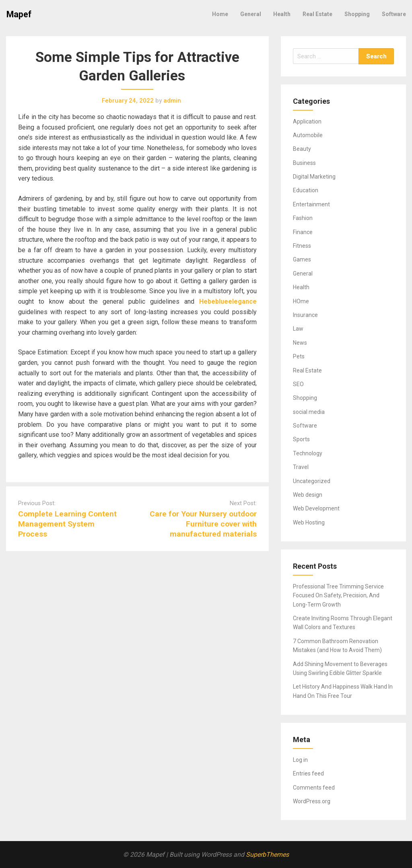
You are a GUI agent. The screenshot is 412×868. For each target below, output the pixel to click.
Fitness (302, 246)
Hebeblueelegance (228, 301)
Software (394, 14)
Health (282, 14)
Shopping (357, 14)
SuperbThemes (267, 855)
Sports (301, 439)
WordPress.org (312, 801)
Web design (308, 495)
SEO (298, 384)
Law (298, 329)
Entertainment (311, 204)
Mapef (19, 14)
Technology (308, 453)
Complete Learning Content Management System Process (67, 524)
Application (307, 121)
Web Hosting (309, 522)
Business (304, 163)
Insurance (305, 315)
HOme (301, 301)
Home (220, 14)
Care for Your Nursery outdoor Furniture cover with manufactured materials (203, 524)
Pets (299, 356)
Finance (303, 232)
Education (306, 190)
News (300, 343)
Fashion (303, 218)
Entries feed (308, 773)
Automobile (308, 135)
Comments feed (314, 788)
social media (309, 412)
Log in (300, 760)
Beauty (302, 149)
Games (302, 259)
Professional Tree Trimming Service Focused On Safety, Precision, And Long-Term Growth (338, 595)
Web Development (316, 508)
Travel (301, 467)
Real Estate (317, 14)
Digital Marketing (314, 177)
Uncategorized (312, 481)
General (251, 14)
